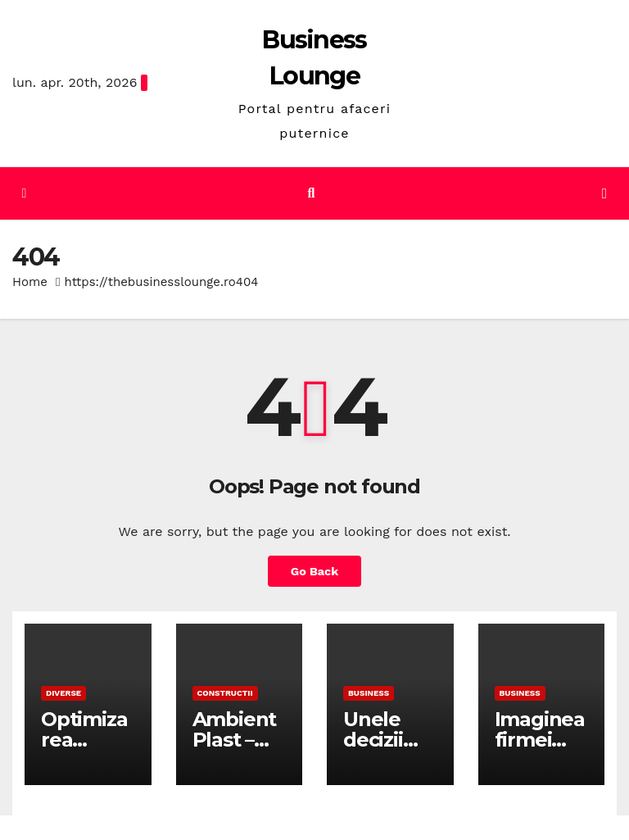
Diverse (63, 693)
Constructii (225, 693)
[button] (312, 193)
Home (30, 282)
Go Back (314, 571)
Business (369, 693)
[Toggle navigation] (604, 193)
